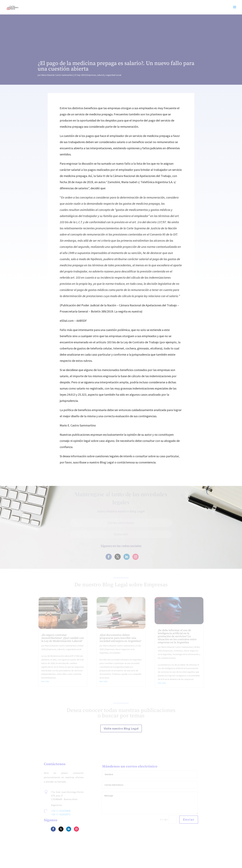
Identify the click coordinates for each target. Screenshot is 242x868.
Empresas (91, 75)
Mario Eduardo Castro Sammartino (57, 75)
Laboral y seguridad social (109, 75)
